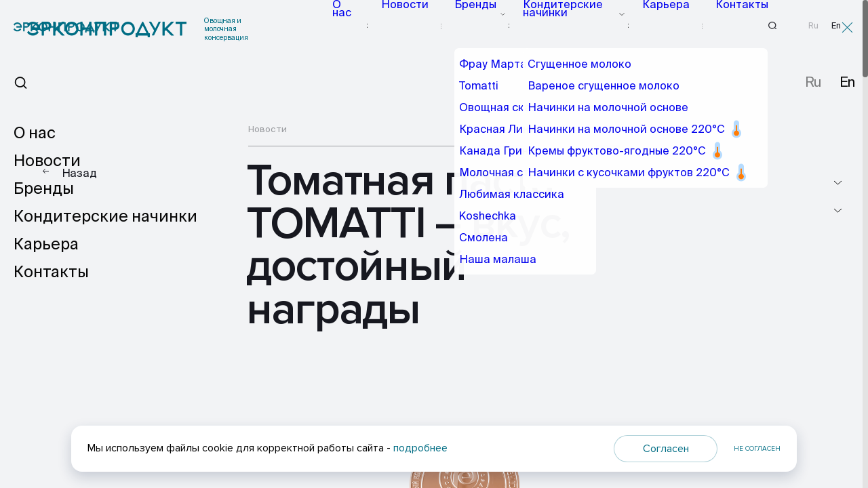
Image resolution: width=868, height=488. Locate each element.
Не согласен (757, 449)
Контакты (722, 25)
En (836, 26)
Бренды (480, 25)
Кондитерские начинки (569, 25)
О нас (366, 25)
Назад (79, 173)
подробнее (420, 448)
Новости (421, 25)
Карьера (658, 25)
